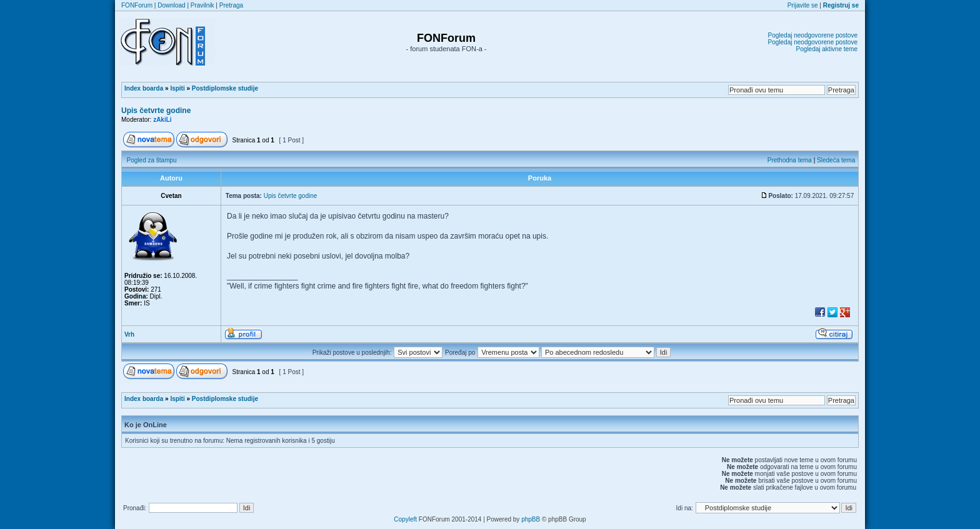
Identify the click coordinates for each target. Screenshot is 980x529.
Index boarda (144, 88)
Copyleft (405, 519)
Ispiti (177, 88)
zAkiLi (162, 120)
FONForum (137, 5)
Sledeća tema (836, 160)
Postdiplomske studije (225, 88)
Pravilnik (202, 5)
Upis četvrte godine (156, 111)
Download (171, 5)
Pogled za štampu (152, 160)
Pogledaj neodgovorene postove (813, 35)
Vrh (129, 334)
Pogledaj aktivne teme (827, 49)
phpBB (531, 519)
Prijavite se (803, 5)
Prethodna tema (790, 160)
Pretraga (231, 5)
